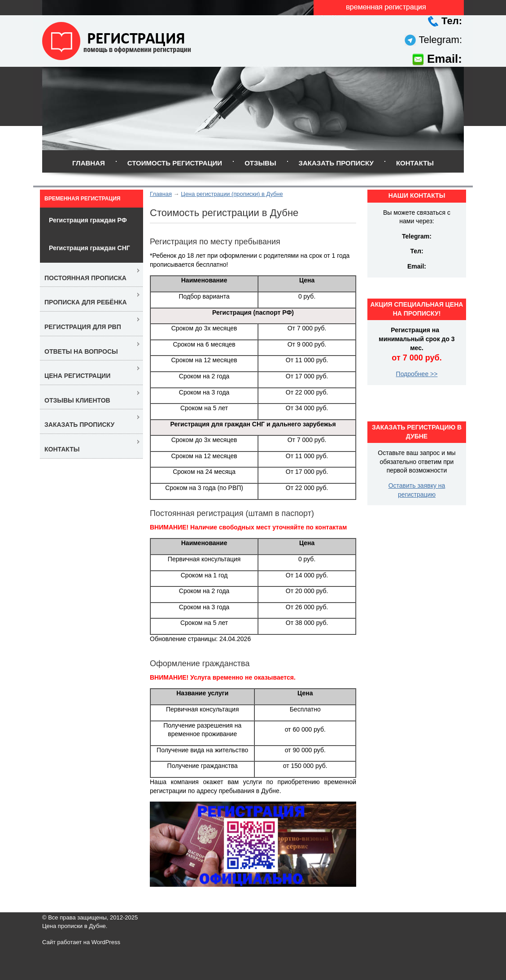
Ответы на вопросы (81, 351)
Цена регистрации (77, 376)
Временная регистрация (82, 199)
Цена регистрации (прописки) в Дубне (232, 194)
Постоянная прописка (85, 278)
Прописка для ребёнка (86, 302)
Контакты (415, 163)
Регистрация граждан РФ (88, 220)
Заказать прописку (336, 163)
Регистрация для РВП (83, 327)
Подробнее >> (417, 374)
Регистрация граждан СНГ (89, 248)
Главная (89, 163)
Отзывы (260, 163)
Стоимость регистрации (175, 163)
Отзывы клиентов (77, 400)
